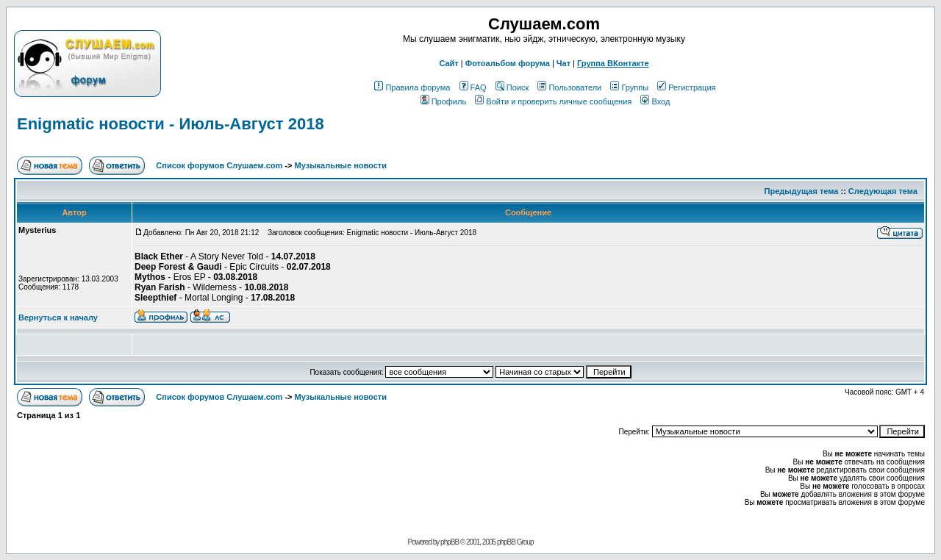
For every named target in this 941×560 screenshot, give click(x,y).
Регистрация (686, 87)
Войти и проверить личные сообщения (553, 101)
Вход (655, 101)
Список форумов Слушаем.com (219, 165)
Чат (563, 63)
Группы (629, 87)
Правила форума (412, 87)
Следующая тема (883, 191)
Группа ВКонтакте (613, 63)
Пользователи (569, 87)
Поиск (512, 87)
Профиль (444, 101)
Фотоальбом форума (508, 63)
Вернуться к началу (58, 317)
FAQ (473, 87)
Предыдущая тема (802, 191)
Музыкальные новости (341, 165)
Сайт (448, 63)
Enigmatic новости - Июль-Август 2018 (171, 124)
